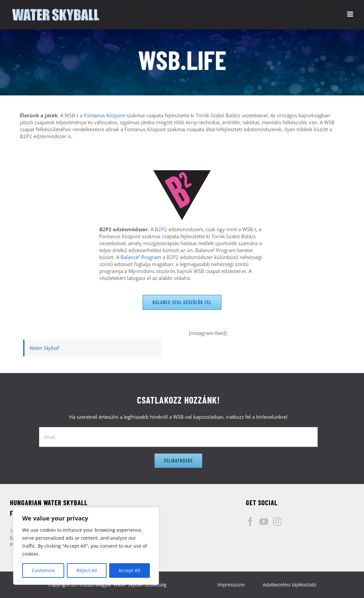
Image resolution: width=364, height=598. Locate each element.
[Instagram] (277, 521)
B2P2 (161, 229)
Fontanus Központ (104, 115)
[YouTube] (264, 521)
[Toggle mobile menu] (351, 14)
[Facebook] (250, 521)
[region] (86, 546)
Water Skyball (44, 348)
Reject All (87, 570)
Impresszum (231, 585)
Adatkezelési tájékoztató (289, 585)
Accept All (129, 570)
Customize (43, 570)
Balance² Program (141, 257)
